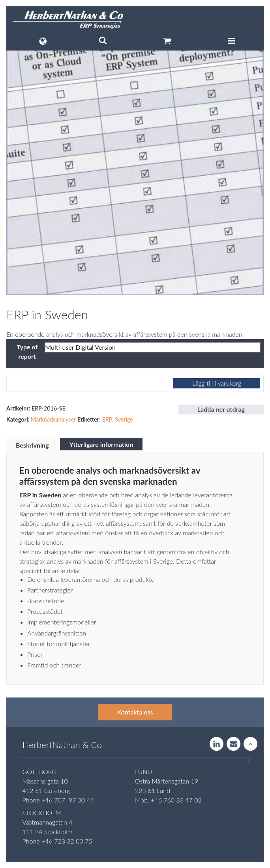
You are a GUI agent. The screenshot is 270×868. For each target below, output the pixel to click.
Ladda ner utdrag (221, 409)
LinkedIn (217, 744)
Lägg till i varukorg (217, 383)
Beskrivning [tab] (32, 445)
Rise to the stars (250, 744)
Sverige (124, 419)
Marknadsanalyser (53, 419)
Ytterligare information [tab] (101, 444)
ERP (107, 419)
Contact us (233, 744)
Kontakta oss (135, 712)
